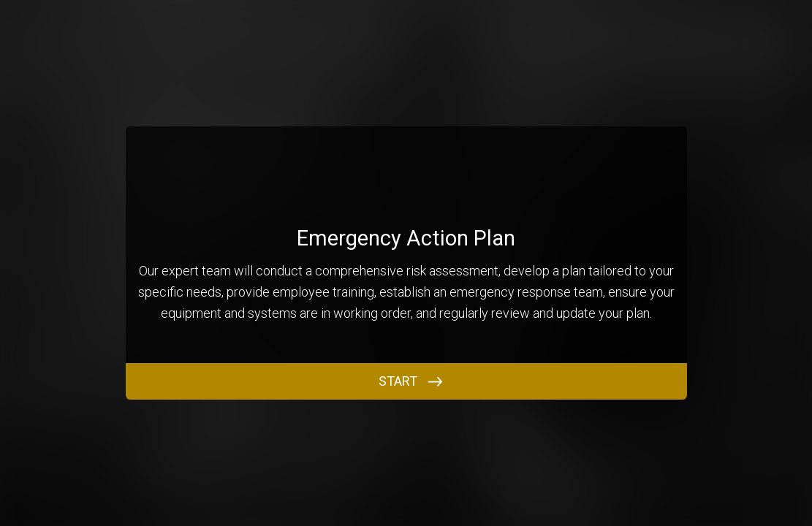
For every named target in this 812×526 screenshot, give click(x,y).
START (398, 381)
